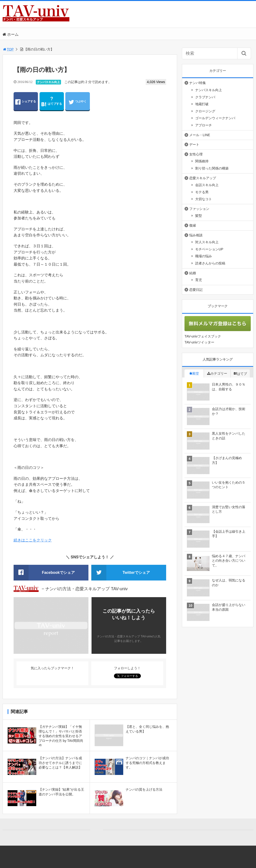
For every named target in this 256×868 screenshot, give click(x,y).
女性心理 (196, 154)
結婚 (193, 273)
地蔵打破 (202, 104)
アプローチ (204, 125)
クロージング (205, 111)
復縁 (193, 225)
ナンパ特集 (198, 83)
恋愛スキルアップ (203, 178)
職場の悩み (204, 256)
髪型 (199, 216)
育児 (199, 280)
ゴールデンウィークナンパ (215, 118)
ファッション (199, 209)
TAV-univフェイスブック (203, 336)
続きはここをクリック (33, 540)
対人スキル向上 (207, 242)
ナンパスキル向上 (48, 82)
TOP (8, 49)
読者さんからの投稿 (210, 263)
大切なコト (204, 199)
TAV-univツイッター (199, 342)
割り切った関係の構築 (212, 168)
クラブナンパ (205, 97)
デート (194, 144)
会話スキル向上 (207, 185)
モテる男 (202, 192)
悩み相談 (196, 235)
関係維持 (202, 161)
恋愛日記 (196, 290)
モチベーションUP (209, 249)
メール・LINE (200, 135)
